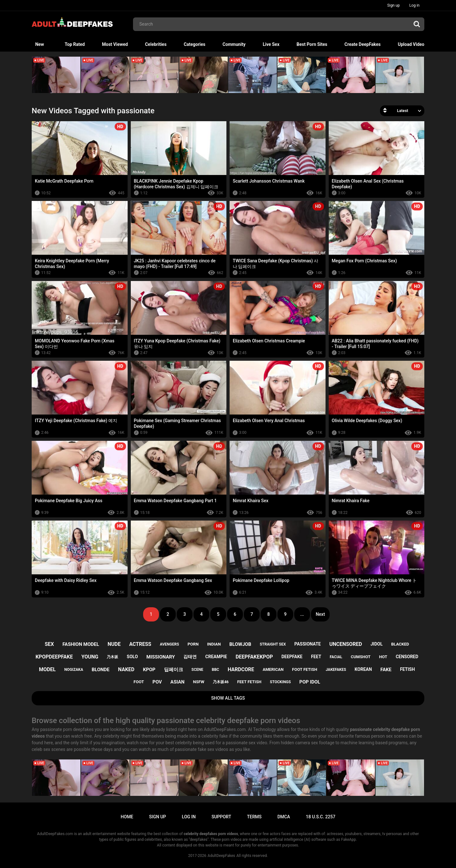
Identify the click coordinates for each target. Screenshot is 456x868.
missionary (161, 657)
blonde (100, 670)
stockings (280, 682)
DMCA (284, 817)
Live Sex (271, 44)
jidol (377, 644)
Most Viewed (115, 44)
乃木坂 (112, 657)
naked (126, 669)
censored (407, 657)
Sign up (394, 5)
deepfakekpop (254, 657)
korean (363, 669)
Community (234, 44)
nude (114, 644)
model (47, 669)
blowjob (240, 644)
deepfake (292, 657)
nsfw (199, 682)
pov (157, 682)
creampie (216, 657)
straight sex (273, 644)
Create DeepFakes (363, 44)
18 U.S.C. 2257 (321, 817)
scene (197, 670)
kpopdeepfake (54, 657)
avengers (170, 644)
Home (127, 817)
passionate (308, 644)
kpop (149, 670)
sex (49, 644)
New (40, 44)
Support (221, 817)
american (273, 669)
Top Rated (75, 44)
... (302, 614)
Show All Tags (228, 698)
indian (214, 644)
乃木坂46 (221, 682)
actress (140, 644)
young (90, 657)
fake (386, 670)
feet (316, 657)
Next (320, 614)
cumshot (361, 657)
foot (139, 682)
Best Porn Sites (312, 44)
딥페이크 (174, 670)
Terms (254, 817)
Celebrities (156, 44)
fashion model (81, 644)
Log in (414, 5)
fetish (407, 669)
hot (383, 657)
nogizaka (74, 670)
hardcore (241, 669)
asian (177, 682)
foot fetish (304, 669)
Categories (194, 44)
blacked (400, 644)
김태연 (190, 657)
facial (336, 657)
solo (132, 657)
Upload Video (411, 44)
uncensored (346, 644)
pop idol (310, 682)
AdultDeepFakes (222, 856)
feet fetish (249, 682)
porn (193, 644)
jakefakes (336, 670)
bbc (215, 670)
